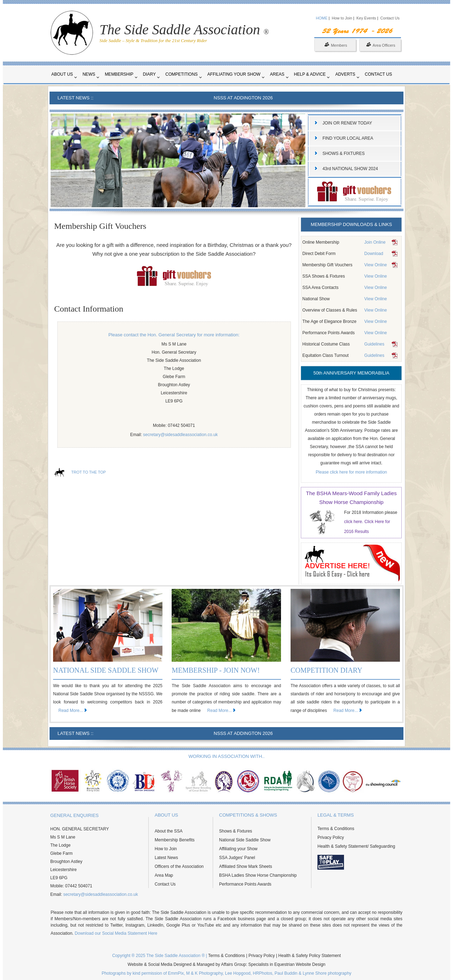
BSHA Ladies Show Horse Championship (258, 875)
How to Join (343, 18)
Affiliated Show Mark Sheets (246, 866)
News (89, 74)
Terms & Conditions (336, 829)
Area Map (164, 875)
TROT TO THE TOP (88, 472)
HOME (322, 18)
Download (374, 254)
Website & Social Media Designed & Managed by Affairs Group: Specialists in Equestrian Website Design (227, 964)
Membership (119, 74)
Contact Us (390, 18)
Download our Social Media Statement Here (116, 933)
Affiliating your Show (234, 74)
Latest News (166, 858)
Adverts (345, 74)
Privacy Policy (331, 837)
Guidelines (374, 344)
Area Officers (381, 45)
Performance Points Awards (245, 884)
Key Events (366, 18)
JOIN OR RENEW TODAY (347, 123)
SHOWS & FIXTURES (343, 153)
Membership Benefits (175, 840)
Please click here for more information (351, 472)
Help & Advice (310, 74)
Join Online (375, 242)
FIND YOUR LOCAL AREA (348, 138)
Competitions (181, 74)
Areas (277, 74)
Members (336, 45)
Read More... (71, 711)
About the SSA (169, 831)
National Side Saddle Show (245, 840)
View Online (375, 265)
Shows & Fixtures (236, 831)
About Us (62, 74)
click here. (354, 522)
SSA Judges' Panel (237, 858)
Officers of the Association (179, 866)
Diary (149, 74)
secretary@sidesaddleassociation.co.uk (180, 435)
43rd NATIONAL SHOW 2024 (350, 169)
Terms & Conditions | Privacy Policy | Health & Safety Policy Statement (274, 956)
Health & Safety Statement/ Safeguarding (356, 846)
